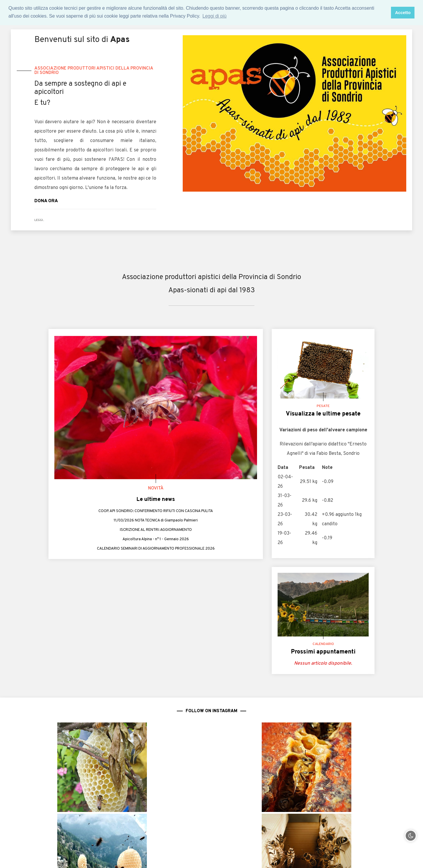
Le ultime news (156, 499)
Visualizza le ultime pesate (323, 414)
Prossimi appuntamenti (323, 652)
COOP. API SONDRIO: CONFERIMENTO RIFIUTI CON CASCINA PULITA (156, 512)
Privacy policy (272, 857)
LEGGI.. (40, 220)
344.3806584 (73, 839)
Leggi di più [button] (214, 16)
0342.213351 (72, 830)
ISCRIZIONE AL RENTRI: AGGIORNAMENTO (156, 531)
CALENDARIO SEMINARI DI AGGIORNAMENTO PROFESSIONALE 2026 (156, 550)
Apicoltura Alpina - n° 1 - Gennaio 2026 (156, 540)
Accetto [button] (403, 13)
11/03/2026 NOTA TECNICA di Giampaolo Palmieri (156, 521)
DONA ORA (50, 201)
